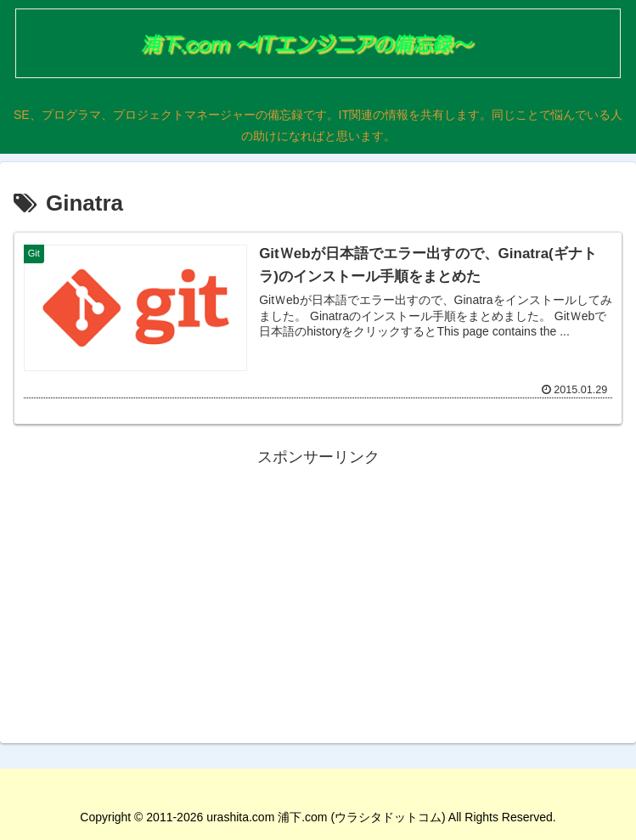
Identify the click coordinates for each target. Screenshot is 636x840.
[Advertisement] (318, 589)
